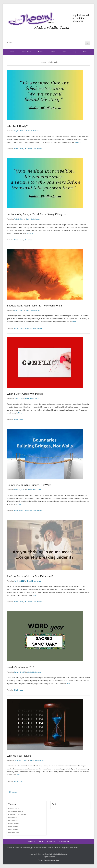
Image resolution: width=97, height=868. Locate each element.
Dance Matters (14, 824)
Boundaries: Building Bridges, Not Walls (29, 485)
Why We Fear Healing (19, 756)
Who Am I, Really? (17, 126)
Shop (53, 52)
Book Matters (13, 826)
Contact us (51, 841)
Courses (41, 52)
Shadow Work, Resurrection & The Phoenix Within (35, 306)
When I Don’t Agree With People (25, 394)
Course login (64, 841)
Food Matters (13, 830)
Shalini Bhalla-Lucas (33, 131)
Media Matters (14, 832)
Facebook (77, 37)
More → (78, 142)
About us (32, 841)
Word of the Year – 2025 (20, 667)
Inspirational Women (16, 812)
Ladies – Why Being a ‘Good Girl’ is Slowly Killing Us (36, 214)
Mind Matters (37, 149)
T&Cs (41, 841)
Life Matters (28, 149)
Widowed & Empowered (17, 815)
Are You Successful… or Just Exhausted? (30, 576)
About (85, 52)
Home (12, 52)
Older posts (12, 792)
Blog (75, 52)
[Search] (88, 43)
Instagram (88, 37)
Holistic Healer (26, 52)
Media (64, 52)
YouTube (83, 37)
